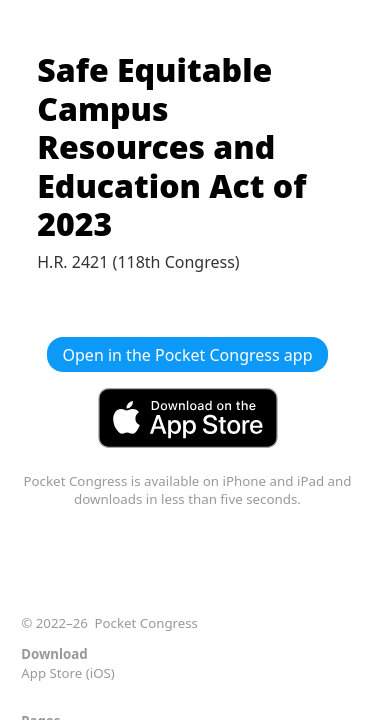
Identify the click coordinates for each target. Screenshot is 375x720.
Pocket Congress (146, 623)
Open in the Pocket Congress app (188, 355)
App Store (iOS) (68, 673)
